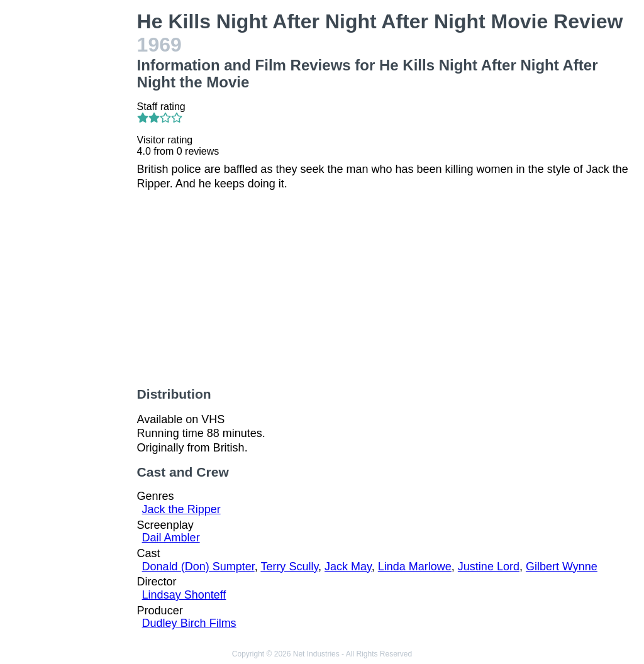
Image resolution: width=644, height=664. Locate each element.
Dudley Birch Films (189, 623)
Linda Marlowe (415, 567)
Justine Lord (489, 567)
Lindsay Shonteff (184, 595)
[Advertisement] (71, 199)
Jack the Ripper (181, 509)
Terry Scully (289, 567)
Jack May (348, 567)
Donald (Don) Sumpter (198, 567)
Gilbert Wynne (562, 567)
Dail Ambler (171, 538)
